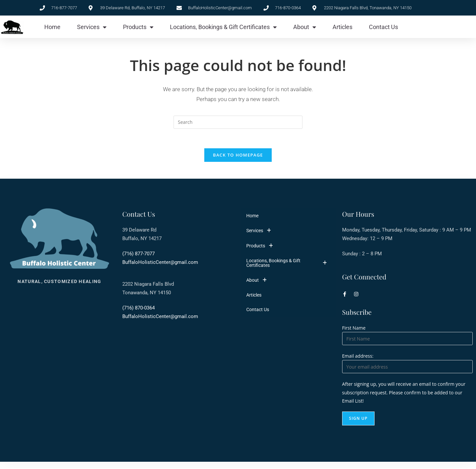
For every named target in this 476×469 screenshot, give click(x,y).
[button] (288, 231)
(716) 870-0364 (139, 308)
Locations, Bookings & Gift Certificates (223, 27)
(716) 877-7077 (139, 254)
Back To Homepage (238, 156)
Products (138, 27)
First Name (354, 328)
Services (92, 27)
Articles (342, 27)
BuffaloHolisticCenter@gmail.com (160, 263)
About (305, 27)
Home (52, 27)
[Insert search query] (238, 122)
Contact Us (383, 27)
